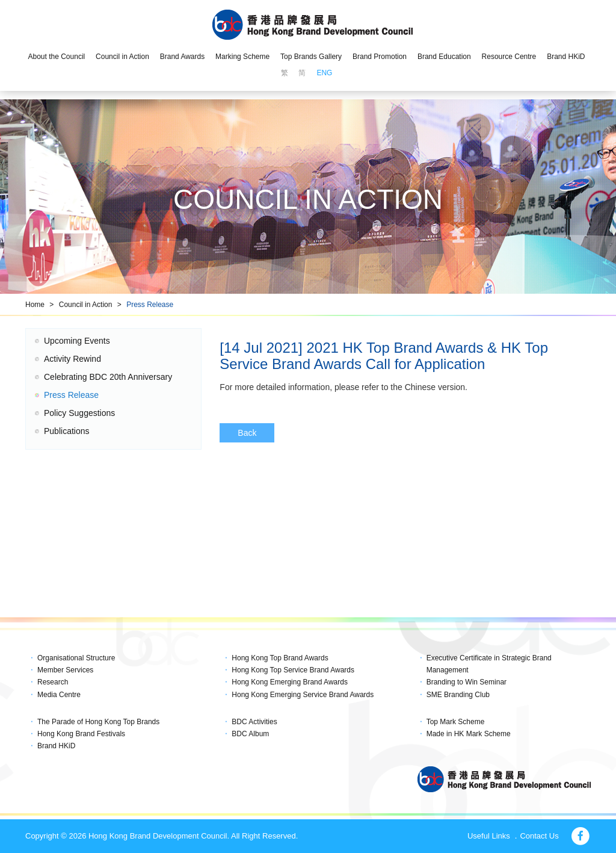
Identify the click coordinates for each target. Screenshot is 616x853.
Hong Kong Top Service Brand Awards (293, 670)
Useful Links (489, 836)
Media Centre (59, 695)
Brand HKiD (566, 57)
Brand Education (444, 57)
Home (35, 305)
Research (53, 682)
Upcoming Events (77, 341)
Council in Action (122, 57)
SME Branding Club (458, 695)
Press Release (150, 305)
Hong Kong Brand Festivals (81, 734)
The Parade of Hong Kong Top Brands (98, 722)
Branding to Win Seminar (467, 682)
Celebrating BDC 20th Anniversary (108, 377)
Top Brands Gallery (311, 57)
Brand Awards (183, 57)
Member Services (65, 670)
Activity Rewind (72, 359)
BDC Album (250, 734)
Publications (67, 431)
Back (247, 433)
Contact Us (539, 836)
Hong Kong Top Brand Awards (280, 658)
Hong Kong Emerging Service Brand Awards (303, 695)
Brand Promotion (380, 57)
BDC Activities (254, 722)
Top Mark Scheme (456, 722)
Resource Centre (509, 57)
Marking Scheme (242, 57)
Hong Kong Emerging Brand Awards (290, 682)
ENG (324, 73)
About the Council (56, 57)
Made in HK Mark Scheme (469, 734)
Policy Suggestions (79, 413)
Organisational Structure (76, 658)
